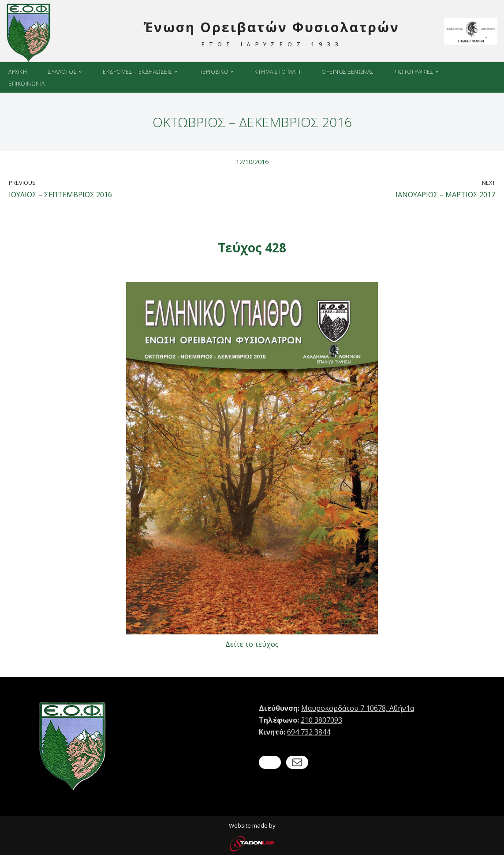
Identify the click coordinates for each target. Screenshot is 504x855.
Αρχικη (18, 72)
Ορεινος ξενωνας (348, 72)
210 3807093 (321, 720)
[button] (80, 72)
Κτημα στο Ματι (277, 72)
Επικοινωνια (27, 84)
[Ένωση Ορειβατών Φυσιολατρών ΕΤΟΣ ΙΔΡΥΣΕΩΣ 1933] (207, 33)
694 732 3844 (309, 732)
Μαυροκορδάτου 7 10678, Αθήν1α (358, 708)
